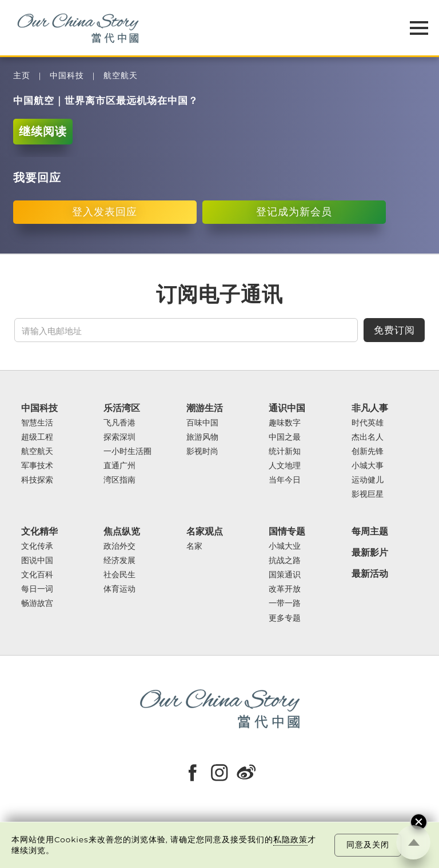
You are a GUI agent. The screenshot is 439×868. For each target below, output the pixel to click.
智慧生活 (37, 423)
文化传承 (37, 546)
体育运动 (119, 589)
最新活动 (370, 574)
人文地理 (285, 466)
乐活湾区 (122, 408)
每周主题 (370, 531)
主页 (22, 76)
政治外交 (119, 546)
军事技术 (37, 466)
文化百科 (37, 575)
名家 (194, 546)
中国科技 (67, 76)
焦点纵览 (122, 531)
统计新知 (285, 451)
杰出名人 (368, 437)
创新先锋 (368, 451)
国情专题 (287, 531)
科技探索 (37, 480)
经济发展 (119, 560)
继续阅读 (43, 131)
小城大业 (285, 546)
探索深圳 (119, 437)
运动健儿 (368, 480)
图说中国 (37, 560)
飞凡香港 (119, 423)
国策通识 (285, 575)
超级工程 (37, 437)
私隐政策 (290, 839)
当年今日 (285, 480)
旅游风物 (202, 437)
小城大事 (368, 466)
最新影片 (370, 552)
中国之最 (285, 437)
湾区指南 (119, 480)
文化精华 (39, 531)
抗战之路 (285, 560)
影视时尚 (202, 451)
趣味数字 (285, 423)
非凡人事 (370, 408)
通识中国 (287, 408)
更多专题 (285, 618)
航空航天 (121, 76)
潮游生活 (205, 408)
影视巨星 (368, 494)
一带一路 (285, 603)
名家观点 (205, 531)
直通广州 (119, 466)
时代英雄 (368, 423)
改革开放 (285, 589)
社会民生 (119, 575)
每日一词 (37, 589)
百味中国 (202, 423)
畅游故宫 (37, 603)
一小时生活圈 (127, 451)
